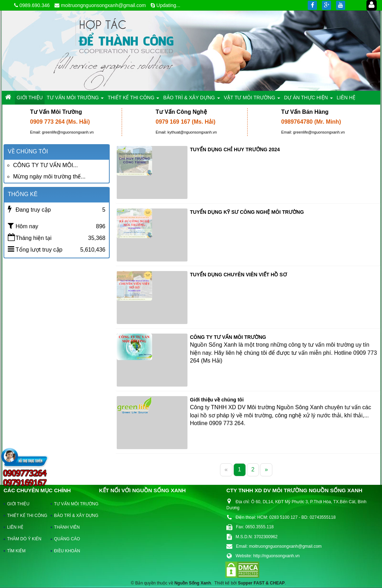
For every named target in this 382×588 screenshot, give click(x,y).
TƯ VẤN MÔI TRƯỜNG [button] (75, 99)
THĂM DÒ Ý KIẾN (24, 539)
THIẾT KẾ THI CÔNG (26, 516)
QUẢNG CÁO (67, 539)
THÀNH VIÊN (67, 527)
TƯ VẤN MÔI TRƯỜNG (73, 504)
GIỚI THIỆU (18, 504)
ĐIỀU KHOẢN (67, 551)
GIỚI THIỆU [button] (30, 98)
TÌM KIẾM (16, 551)
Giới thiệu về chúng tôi (217, 400)
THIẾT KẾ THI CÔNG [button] (133, 99)
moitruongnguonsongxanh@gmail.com (103, 5)
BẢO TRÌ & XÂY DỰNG (73, 516)
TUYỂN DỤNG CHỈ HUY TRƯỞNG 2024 (235, 149)
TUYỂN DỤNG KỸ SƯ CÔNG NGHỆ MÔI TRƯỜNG (247, 212)
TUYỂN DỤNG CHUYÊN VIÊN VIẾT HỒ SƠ (238, 275)
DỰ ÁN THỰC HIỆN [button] (308, 99)
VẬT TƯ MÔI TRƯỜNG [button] (252, 99)
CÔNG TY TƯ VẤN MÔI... (45, 165)
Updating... (168, 5)
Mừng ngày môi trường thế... (49, 177)
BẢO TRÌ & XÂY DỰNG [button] (191, 99)
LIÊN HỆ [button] (346, 98)
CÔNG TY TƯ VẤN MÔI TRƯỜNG (228, 337)
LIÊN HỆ (15, 527)
